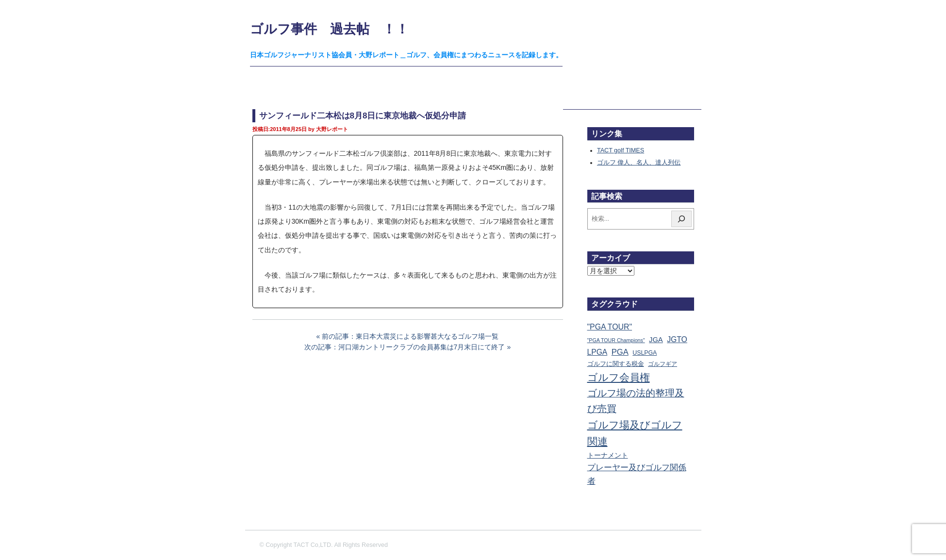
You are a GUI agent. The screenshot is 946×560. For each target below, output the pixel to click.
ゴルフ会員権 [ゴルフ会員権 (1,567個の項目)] (619, 378)
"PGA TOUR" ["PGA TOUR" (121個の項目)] (610, 327)
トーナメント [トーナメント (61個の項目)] (608, 455)
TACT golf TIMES (621, 150)
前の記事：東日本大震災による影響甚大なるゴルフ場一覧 (410, 336)
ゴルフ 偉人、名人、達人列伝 (639, 163)
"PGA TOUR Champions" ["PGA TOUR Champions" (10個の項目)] (616, 340)
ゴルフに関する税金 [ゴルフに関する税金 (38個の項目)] (616, 364)
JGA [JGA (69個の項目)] (656, 340)
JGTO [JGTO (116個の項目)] (677, 339)
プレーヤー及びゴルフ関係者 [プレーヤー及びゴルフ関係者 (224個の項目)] (637, 474)
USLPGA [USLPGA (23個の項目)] (645, 353)
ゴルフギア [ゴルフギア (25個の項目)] (663, 364)
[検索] (681, 219)
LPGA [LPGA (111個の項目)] (597, 352)
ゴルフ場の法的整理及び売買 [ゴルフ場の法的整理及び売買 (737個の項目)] (636, 401)
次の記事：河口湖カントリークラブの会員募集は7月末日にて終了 (405, 347)
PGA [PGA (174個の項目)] (620, 352)
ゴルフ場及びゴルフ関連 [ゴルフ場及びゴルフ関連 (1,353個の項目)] (635, 433)
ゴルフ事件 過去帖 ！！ (329, 29)
